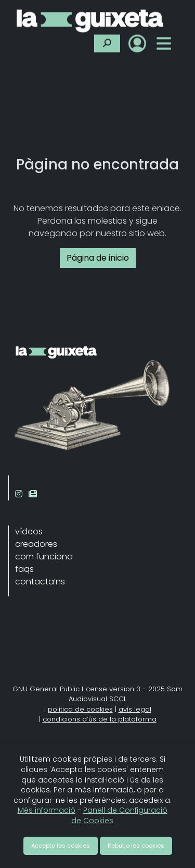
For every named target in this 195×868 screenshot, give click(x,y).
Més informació (47, 810)
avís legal (135, 709)
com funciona (44, 557)
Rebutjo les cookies (136, 846)
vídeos (29, 531)
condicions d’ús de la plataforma (100, 719)
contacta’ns (40, 582)
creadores (36, 544)
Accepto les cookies (61, 846)
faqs (24, 569)
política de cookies (80, 709)
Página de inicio (98, 258)
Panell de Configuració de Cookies (119, 815)
